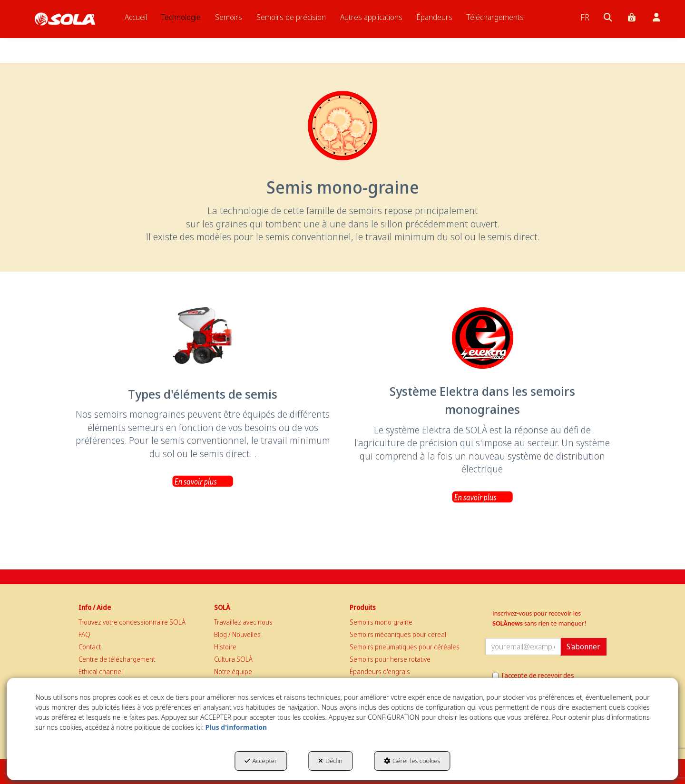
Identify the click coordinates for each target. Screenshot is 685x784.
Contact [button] (90, 647)
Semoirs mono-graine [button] (381, 622)
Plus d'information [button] (236, 727)
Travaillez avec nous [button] (243, 622)
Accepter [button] (261, 761)
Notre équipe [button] (233, 671)
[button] (65, 19)
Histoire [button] (225, 647)
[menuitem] (136, 17)
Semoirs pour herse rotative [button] (390, 659)
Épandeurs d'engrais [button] (380, 671)
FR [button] (585, 17)
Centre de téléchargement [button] (117, 659)
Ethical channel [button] (101, 671)
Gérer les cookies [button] (412, 761)
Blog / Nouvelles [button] (237, 634)
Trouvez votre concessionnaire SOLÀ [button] (132, 622)
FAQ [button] (84, 634)
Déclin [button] (330, 761)
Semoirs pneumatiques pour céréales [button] (405, 647)
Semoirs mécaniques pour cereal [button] (398, 634)
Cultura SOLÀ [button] (233, 659)
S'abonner (583, 647)
